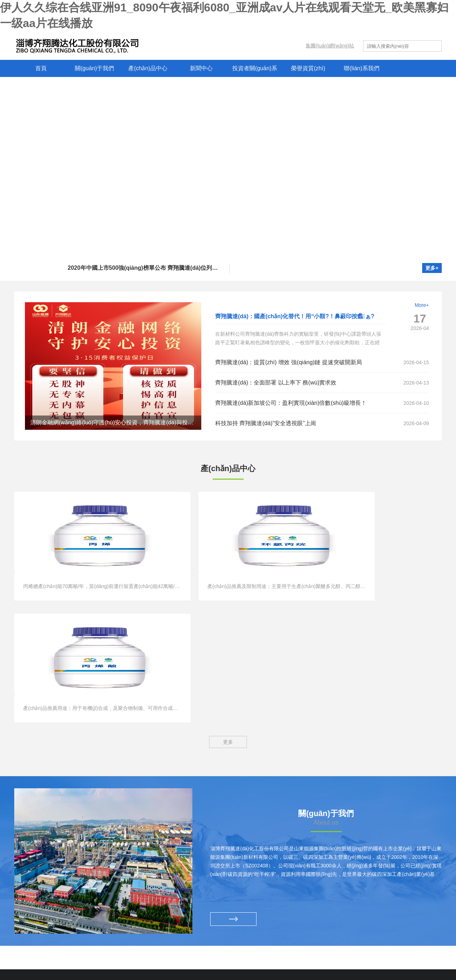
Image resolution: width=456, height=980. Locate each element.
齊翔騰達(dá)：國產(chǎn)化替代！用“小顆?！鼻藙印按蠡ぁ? (295, 316)
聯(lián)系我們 (362, 68)
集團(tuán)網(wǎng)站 (330, 46)
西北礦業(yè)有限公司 (44, 908)
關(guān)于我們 (94, 68)
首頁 (41, 68)
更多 (228, 621)
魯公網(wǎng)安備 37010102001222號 (320, 957)
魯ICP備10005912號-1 (251, 957)
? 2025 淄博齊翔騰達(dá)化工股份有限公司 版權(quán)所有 (159, 957)
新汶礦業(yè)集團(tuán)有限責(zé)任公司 (65, 895)
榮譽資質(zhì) (308, 68)
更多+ (432, 268)
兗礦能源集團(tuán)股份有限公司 (56, 882)
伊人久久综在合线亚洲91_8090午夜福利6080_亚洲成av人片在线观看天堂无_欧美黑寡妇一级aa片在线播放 (135, 976)
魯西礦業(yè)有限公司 (44, 920)
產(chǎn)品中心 (148, 68)
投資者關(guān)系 (255, 68)
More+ (422, 305)
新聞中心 (201, 68)
